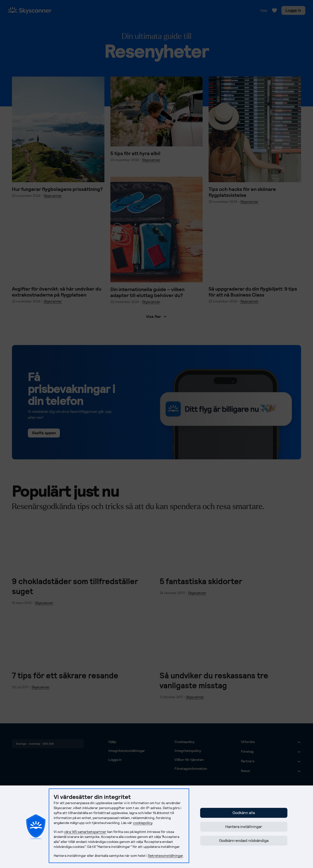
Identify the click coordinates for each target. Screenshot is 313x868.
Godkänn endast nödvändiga (244, 841)
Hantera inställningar (244, 827)
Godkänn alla (244, 813)
